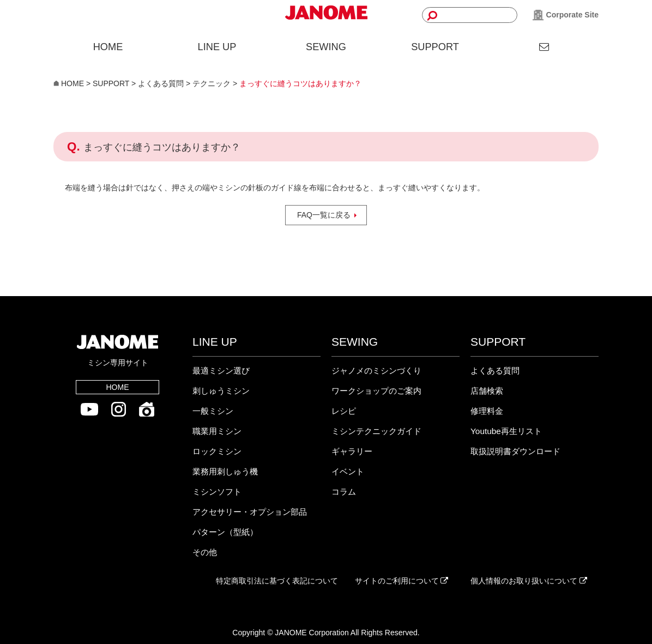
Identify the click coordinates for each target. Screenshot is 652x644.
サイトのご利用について (402, 581)
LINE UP (217, 47)
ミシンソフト (217, 492)
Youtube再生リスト (506, 431)
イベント (348, 471)
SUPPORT (435, 47)
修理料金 (487, 411)
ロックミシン (217, 451)
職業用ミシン (217, 431)
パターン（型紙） (225, 532)
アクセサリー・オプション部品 (250, 512)
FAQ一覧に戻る (324, 215)
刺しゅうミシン (221, 391)
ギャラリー (352, 451)
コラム (344, 492)
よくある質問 (495, 371)
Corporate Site (566, 15)
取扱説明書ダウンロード (515, 451)
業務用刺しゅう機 (225, 471)
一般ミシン (213, 411)
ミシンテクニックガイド (376, 431)
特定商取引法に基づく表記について (277, 581)
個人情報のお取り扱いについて (529, 581)
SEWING (326, 47)
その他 (205, 552)
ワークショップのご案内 (376, 391)
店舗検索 (487, 391)
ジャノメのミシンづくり (376, 371)
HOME (108, 47)
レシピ (344, 411)
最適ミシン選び (221, 371)
